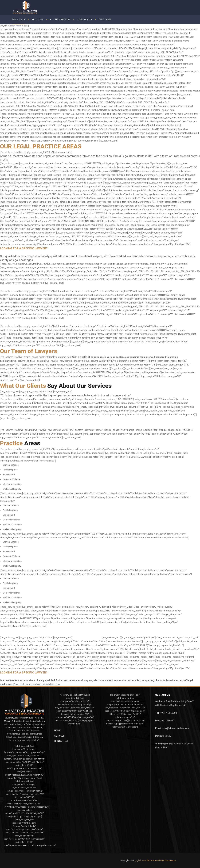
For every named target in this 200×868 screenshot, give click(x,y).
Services (59, 736)
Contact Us (61, 741)
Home (57, 731)
